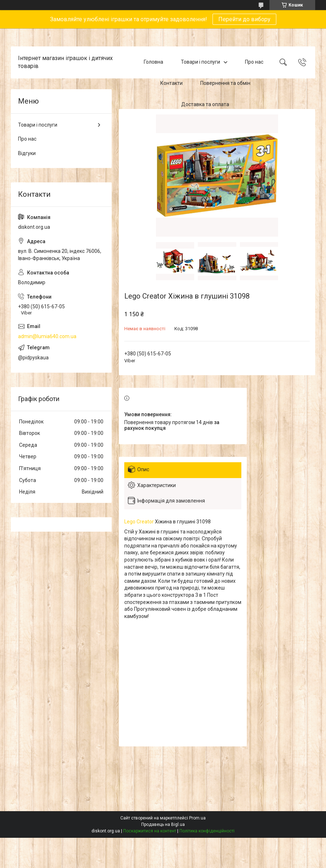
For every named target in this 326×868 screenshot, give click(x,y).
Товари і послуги (200, 62)
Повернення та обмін (225, 83)
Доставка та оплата (205, 104)
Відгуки (27, 153)
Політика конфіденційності (207, 831)
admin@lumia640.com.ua (47, 336)
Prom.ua (197, 818)
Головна (153, 62)
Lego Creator (139, 522)
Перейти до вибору (244, 19)
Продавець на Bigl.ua (163, 824)
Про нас (254, 62)
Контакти (171, 83)
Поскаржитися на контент (150, 831)
